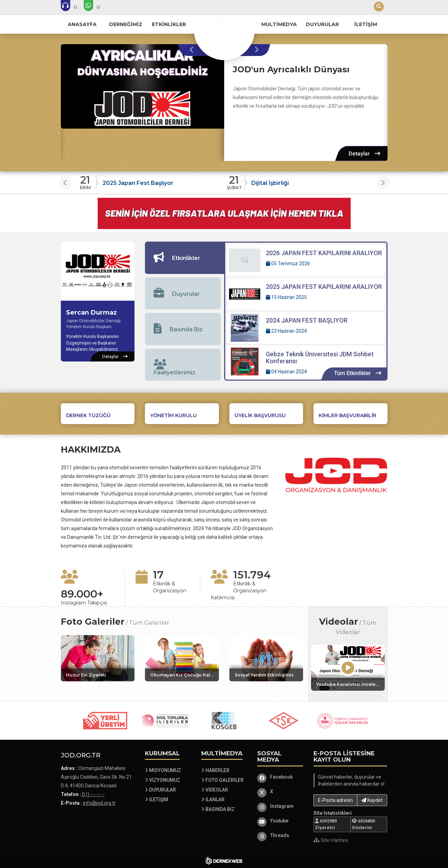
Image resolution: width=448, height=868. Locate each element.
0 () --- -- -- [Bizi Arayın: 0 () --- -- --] (93, 794)
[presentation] (193, 50)
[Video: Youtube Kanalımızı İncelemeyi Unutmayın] (348, 668)
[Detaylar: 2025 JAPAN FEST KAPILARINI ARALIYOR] (306, 294)
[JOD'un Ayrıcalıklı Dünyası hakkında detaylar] (142, 86)
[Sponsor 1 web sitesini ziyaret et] (105, 721)
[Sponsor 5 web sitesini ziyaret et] (343, 721)
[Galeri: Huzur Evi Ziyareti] (98, 658)
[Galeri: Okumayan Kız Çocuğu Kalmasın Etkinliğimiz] (182, 658)
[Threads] (280, 835)
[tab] (185, 258)
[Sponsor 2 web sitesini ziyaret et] (165, 721)
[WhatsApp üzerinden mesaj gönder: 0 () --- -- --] (96, 7)
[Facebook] (280, 777)
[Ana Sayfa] (224, 29)
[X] (280, 792)
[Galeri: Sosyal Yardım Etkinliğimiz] (266, 658)
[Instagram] (280, 806)
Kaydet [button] (372, 800)
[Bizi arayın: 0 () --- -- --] (74, 7)
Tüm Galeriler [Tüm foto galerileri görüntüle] (149, 623)
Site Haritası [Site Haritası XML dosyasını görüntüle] (331, 840)
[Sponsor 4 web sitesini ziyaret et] (284, 721)
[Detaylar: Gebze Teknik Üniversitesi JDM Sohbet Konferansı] (306, 363)
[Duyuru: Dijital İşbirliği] (299, 181)
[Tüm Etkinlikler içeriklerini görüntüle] (357, 374)
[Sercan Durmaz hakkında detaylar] (115, 357)
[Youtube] (280, 821)
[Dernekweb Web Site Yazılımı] (224, 861)
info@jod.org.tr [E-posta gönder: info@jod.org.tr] (99, 803)
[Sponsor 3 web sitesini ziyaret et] (224, 721)
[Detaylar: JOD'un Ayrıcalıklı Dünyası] (364, 153)
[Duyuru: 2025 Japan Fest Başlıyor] (150, 181)
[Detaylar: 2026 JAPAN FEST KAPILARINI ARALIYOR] (306, 260)
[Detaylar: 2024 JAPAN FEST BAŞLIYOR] (306, 328)
